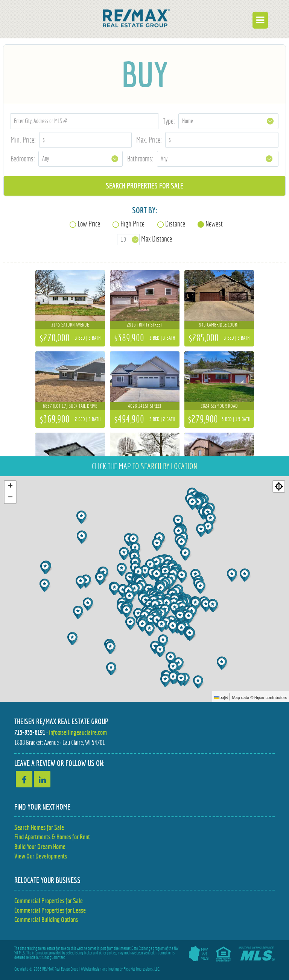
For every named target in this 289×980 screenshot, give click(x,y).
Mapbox (259, 697)
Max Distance (157, 239)
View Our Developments (41, 856)
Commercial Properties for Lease (50, 910)
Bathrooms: (140, 159)
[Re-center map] (279, 486)
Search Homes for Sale (39, 827)
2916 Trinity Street (144, 325)
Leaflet (221, 697)
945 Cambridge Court (219, 325)
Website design (91, 969)
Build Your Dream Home (40, 847)
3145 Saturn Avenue (70, 325)
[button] (157, 563)
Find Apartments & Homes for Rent (52, 837)
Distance (175, 224)
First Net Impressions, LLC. (142, 969)
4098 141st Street (145, 406)
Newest (214, 224)
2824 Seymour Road (219, 406)
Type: (169, 121)
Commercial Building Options (46, 920)
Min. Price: (23, 140)
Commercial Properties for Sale (49, 901)
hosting (114, 969)
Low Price (89, 224)
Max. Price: (149, 140)
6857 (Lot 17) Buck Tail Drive (70, 406)
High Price (132, 224)
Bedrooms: (23, 159)
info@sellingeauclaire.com (78, 732)
